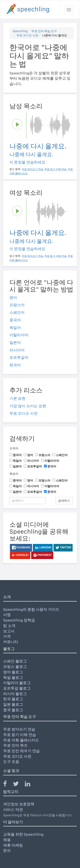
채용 (7, 840)
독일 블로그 (13, 677)
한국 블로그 (13, 699)
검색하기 (64, 501)
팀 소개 (9, 626)
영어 (13, 297)
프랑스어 (17, 305)
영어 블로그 (13, 672)
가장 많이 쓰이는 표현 (28, 406)
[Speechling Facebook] (8, 785)
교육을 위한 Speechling (23, 834)
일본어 (15, 342)
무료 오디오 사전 (27, 35)
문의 (7, 850)
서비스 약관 (13, 809)
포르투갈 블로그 (17, 688)
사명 (7, 615)
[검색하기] (27, 501)
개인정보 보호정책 (19, 804)
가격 (7, 636)
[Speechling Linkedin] (30, 785)
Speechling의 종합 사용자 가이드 (31, 609)
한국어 (15, 365)
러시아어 (17, 350)
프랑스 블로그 (15, 667)
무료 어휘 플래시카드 (21, 740)
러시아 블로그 (15, 694)
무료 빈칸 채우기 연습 (21, 751)
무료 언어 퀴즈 (15, 745)
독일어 (15, 328)
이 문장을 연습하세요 (27, 162)
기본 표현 (17, 398)
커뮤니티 (11, 642)
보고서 (9, 631)
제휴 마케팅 (13, 845)
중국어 (15, 320)
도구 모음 (11, 762)
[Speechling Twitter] (18, 785)
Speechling (20, 31)
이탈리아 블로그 (17, 683)
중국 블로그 (13, 710)
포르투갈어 (19, 357)
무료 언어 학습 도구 (44, 31)
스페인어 (17, 312)
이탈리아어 (19, 335)
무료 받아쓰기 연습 (19, 729)
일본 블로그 (13, 704)
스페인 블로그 (15, 661)
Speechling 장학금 (19, 620)
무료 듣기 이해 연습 (20, 735)
